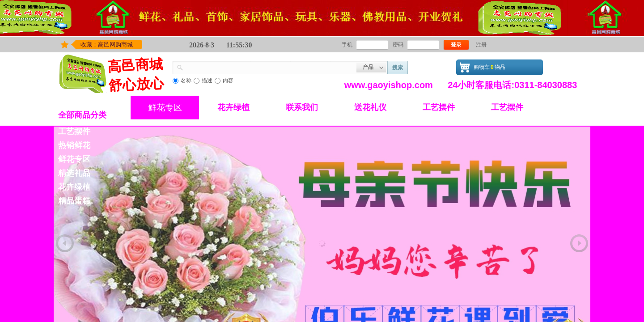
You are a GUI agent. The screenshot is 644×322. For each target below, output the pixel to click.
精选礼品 (74, 173)
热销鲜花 (74, 145)
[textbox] (270, 67)
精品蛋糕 (74, 201)
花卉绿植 (233, 107)
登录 (456, 45)
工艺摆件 (439, 107)
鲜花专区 (165, 108)
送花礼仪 (370, 107)
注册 (481, 45)
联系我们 (302, 107)
